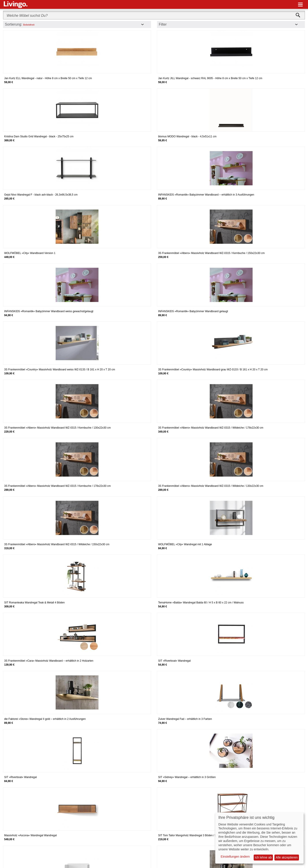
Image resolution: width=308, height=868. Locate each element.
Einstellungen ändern (235, 857)
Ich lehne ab (263, 857)
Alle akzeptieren (287, 857)
